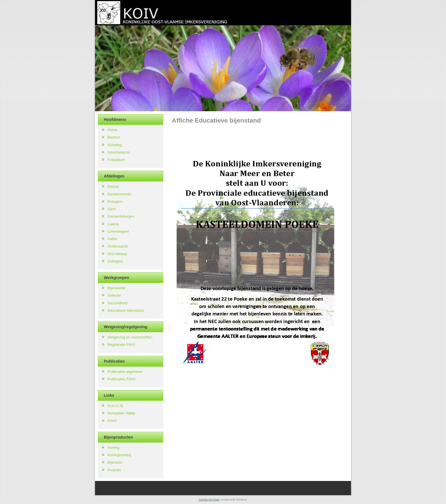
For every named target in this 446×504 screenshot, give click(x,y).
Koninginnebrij (119, 455)
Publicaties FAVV (122, 379)
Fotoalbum (116, 160)
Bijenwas (115, 462)
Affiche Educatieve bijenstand (216, 120)
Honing (113, 448)
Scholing (115, 145)
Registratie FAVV (121, 345)
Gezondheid (117, 303)
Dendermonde (119, 194)
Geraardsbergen (121, 216)
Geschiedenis (119, 152)
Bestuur (114, 137)
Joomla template (209, 500)
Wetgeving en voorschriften (130, 337)
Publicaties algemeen (125, 372)
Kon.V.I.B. (116, 406)
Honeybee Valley (121, 413)
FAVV (112, 421)
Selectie (114, 295)
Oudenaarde (118, 246)
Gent (111, 209)
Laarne (113, 224)
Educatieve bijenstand (126, 310)
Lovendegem (118, 231)
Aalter (112, 239)
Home (112, 130)
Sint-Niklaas (117, 254)
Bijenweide (116, 288)
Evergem (115, 202)
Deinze (113, 186)
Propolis (114, 470)
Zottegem (115, 261)
